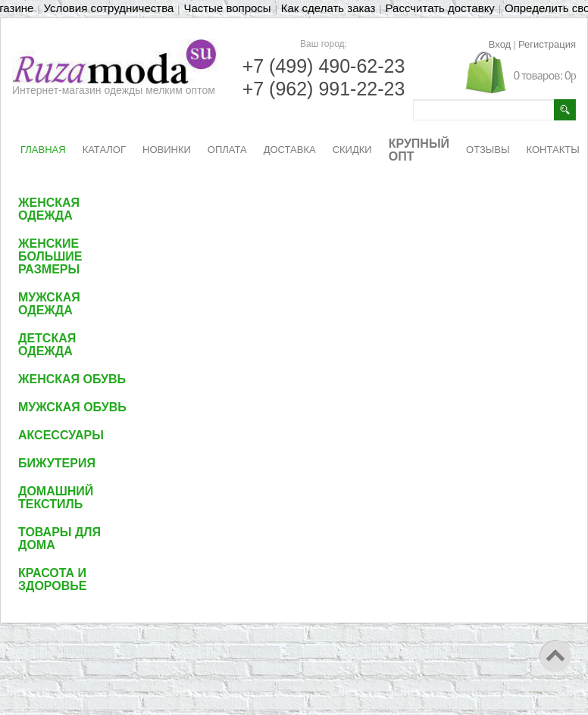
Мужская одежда (49, 304)
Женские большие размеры (50, 256)
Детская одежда (47, 345)
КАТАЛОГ (104, 150)
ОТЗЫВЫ (488, 150)
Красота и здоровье (53, 579)
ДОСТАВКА (290, 150)
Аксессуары (61, 435)
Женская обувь (72, 379)
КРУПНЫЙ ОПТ (419, 150)
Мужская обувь (72, 407)
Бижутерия (57, 463)
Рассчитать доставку (440, 8)
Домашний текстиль (56, 498)
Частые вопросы (227, 8)
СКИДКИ (352, 150)
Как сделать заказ (328, 8)
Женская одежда (49, 209)
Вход (500, 44)
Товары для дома (59, 539)
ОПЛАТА (227, 150)
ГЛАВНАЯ (43, 150)
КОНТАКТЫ (553, 150)
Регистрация (547, 44)
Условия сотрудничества (109, 8)
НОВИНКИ (167, 150)
